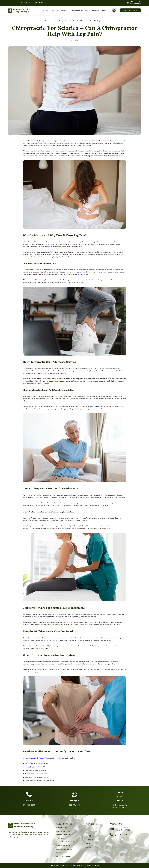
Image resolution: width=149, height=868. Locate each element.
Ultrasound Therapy (63, 846)
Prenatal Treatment (63, 831)
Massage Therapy (62, 853)
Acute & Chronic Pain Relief (66, 842)
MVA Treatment (62, 828)
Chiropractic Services (63, 856)
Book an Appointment (130, 10)
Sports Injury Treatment (64, 849)
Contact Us (95, 11)
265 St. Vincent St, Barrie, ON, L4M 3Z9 (123, 829)
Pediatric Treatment (63, 835)
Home (46, 11)
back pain (31, 767)
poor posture (78, 272)
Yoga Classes (61, 838)
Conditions (89, 836)
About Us (54, 11)
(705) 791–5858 (39, 3)
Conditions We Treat (80, 11)
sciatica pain (50, 247)
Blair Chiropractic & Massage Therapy (37, 758)
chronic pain (74, 670)
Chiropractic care (59, 381)
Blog (104, 11)
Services (64, 11)
